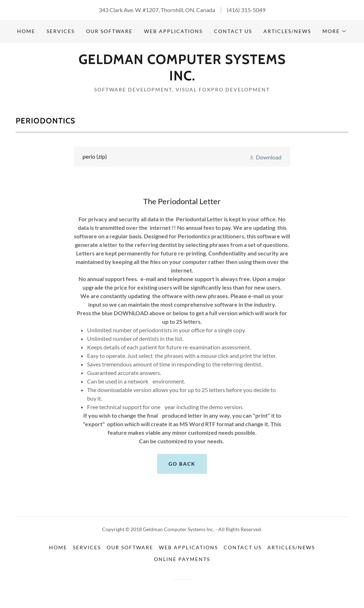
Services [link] (61, 31)
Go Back (182, 464)
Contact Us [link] (233, 31)
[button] (335, 31)
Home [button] (58, 547)
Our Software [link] (109, 31)
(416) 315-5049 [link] (246, 10)
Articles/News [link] (287, 31)
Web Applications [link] (173, 31)
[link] (182, 78)
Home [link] (26, 31)
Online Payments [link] (182, 559)
